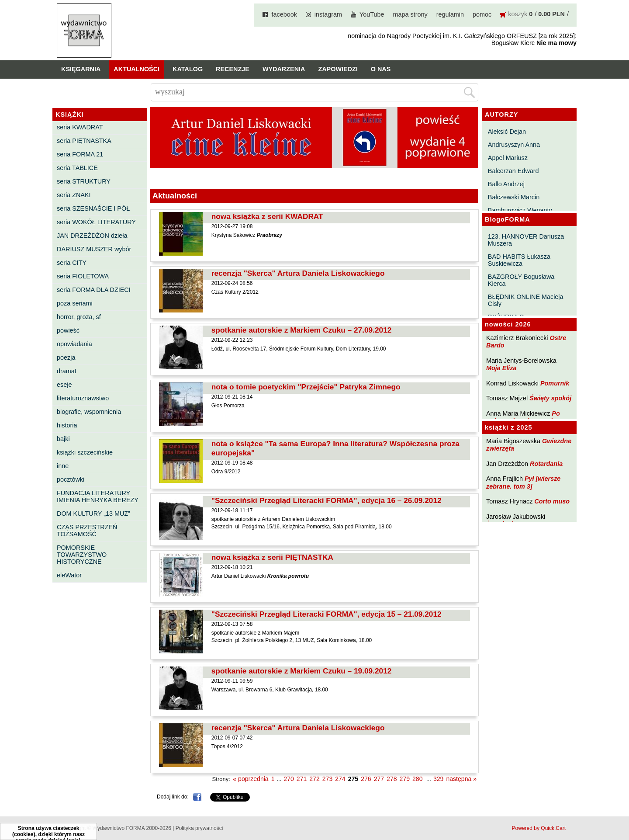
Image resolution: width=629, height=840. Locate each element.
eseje (64, 385)
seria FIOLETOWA (83, 276)
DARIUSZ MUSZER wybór (94, 249)
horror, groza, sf (79, 317)
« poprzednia (251, 779)
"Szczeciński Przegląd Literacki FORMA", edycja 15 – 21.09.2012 (327, 614)
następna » (461, 779)
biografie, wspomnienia (89, 412)
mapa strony (410, 14)
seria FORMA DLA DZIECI (94, 290)
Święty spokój (550, 398)
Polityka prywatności (199, 828)
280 (417, 779)
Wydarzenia (284, 69)
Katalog (188, 69)
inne (63, 466)
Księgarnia (81, 69)
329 (438, 779)
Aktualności (137, 69)
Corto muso (552, 501)
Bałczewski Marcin (514, 197)
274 (340, 779)
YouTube (372, 14)
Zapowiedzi (338, 69)
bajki (63, 439)
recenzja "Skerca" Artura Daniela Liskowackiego (298, 273)
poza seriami (75, 303)
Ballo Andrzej (506, 184)
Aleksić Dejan (507, 132)
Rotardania (546, 464)
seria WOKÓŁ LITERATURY (96, 222)
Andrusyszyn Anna (514, 145)
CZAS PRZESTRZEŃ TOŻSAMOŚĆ (87, 531)
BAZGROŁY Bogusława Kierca (521, 280)
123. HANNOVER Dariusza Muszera (526, 240)
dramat (67, 371)
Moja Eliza (501, 368)
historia (67, 425)
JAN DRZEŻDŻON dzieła (92, 236)
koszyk (518, 14)
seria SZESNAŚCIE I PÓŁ (93, 208)
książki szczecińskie (85, 452)
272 (314, 779)
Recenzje (233, 69)
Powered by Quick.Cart (539, 828)
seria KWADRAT (80, 127)
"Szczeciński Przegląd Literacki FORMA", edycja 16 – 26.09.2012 (327, 500)
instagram (328, 14)
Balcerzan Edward (513, 171)
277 (379, 779)
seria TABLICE (77, 168)
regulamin (450, 14)
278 (392, 779)
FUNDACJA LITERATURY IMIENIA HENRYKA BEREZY (98, 496)
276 (366, 779)
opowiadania (74, 344)
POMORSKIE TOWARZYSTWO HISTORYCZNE (82, 555)
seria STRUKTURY (84, 181)
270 (289, 779)
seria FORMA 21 (80, 154)
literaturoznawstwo (83, 398)
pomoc (482, 14)
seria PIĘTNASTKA (84, 141)
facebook (284, 14)
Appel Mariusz (508, 158)
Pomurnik (555, 383)
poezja (66, 358)
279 (405, 779)
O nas (381, 69)
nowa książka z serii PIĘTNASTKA (272, 557)
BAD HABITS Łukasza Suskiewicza (519, 260)
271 (302, 779)
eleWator (69, 575)
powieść (68, 330)
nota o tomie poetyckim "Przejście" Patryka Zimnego (306, 387)
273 (327, 779)
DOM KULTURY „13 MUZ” (93, 514)
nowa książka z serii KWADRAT (267, 216)
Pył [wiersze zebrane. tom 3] (523, 482)
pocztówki (71, 479)
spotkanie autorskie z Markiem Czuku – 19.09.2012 (302, 671)
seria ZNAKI (74, 195)
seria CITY (72, 263)
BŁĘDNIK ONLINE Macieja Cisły (526, 300)
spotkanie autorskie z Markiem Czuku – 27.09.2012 (302, 330)
